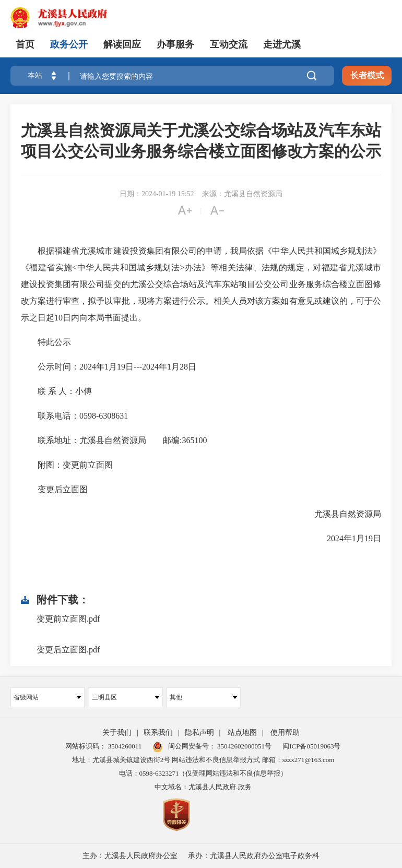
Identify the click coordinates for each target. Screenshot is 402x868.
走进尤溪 (282, 44)
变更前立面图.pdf (68, 619)
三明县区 (126, 697)
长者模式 (367, 75)
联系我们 (158, 733)
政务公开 (69, 44)
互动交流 (229, 44)
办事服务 (175, 44)
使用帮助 (285, 733)
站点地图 (242, 733)
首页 (25, 44)
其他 (204, 697)
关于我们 (117, 733)
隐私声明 (199, 733)
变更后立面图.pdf (68, 650)
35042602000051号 (244, 746)
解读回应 (122, 44)
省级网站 (48, 697)
